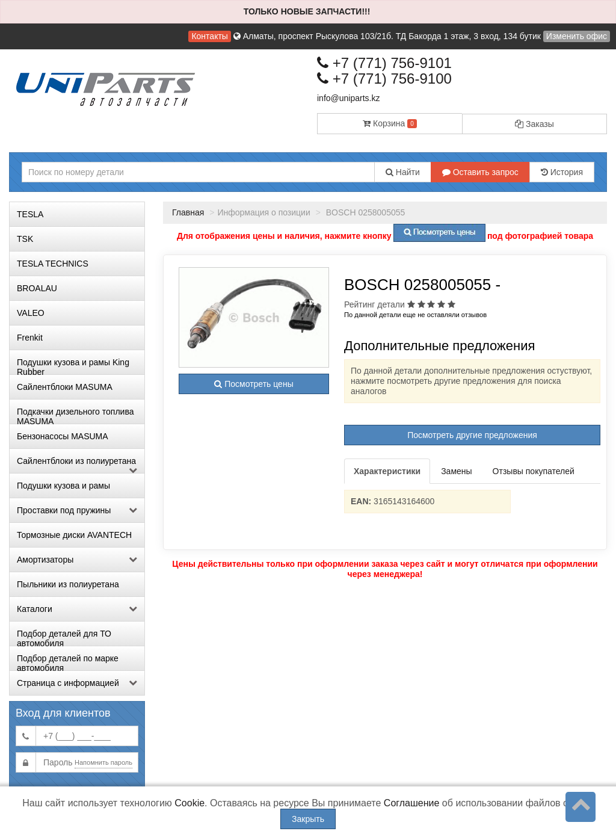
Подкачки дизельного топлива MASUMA (75, 415)
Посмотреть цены (254, 384)
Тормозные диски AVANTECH (74, 535)
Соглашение (412, 803)
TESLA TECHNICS (53, 264)
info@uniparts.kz (348, 98)
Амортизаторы (77, 560)
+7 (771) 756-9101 (384, 63)
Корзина (390, 123)
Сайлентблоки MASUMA (65, 387)
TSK (25, 239)
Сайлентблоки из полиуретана (77, 465)
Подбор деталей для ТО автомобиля (64, 637)
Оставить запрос (480, 172)
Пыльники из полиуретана (68, 584)
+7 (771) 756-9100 (384, 79)
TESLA (30, 214)
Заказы (534, 124)
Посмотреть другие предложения (472, 435)
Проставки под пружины (77, 510)
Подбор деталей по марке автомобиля (68, 662)
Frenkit (30, 338)
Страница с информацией (77, 683)
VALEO (31, 313)
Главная (188, 212)
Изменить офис (577, 36)
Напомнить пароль (103, 762)
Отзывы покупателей (534, 471)
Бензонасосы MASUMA (63, 436)
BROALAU (37, 288)
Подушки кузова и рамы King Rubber (73, 366)
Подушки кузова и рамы (63, 486)
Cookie (189, 803)
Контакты (209, 36)
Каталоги (77, 609)
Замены (456, 471)
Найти (403, 172)
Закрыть (308, 819)
